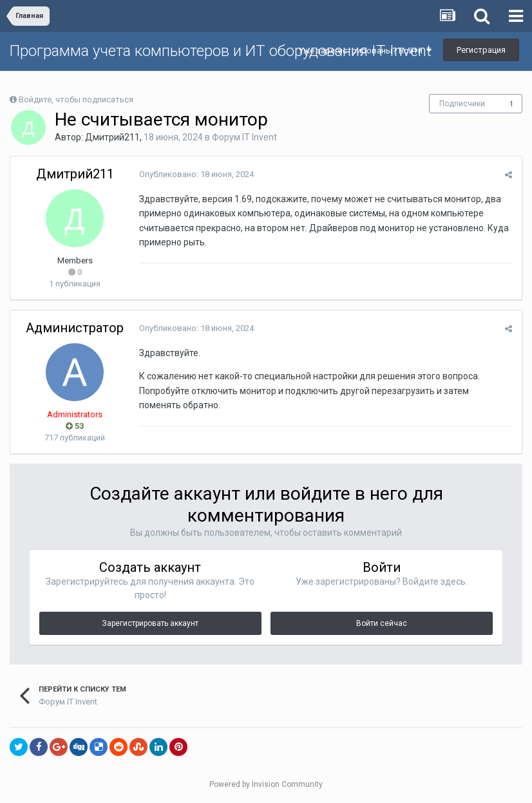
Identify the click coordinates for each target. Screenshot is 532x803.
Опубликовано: (196, 174)
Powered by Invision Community (266, 784)
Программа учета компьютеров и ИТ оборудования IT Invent (221, 51)
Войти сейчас (382, 623)
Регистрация (481, 50)
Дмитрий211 (112, 137)
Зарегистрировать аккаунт (150, 623)
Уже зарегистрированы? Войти (365, 51)
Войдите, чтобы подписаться (76, 99)
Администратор (75, 328)
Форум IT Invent (244, 137)
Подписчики (462, 104)
